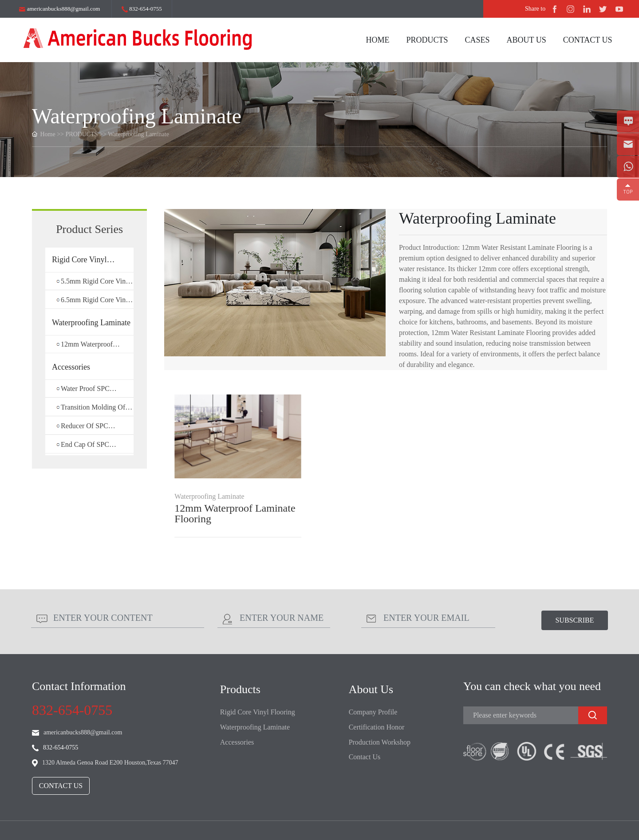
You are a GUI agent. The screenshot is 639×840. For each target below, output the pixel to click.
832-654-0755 (142, 9)
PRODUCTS (82, 134)
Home (48, 134)
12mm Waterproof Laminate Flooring (235, 513)
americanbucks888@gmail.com (59, 9)
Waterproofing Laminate (138, 134)
